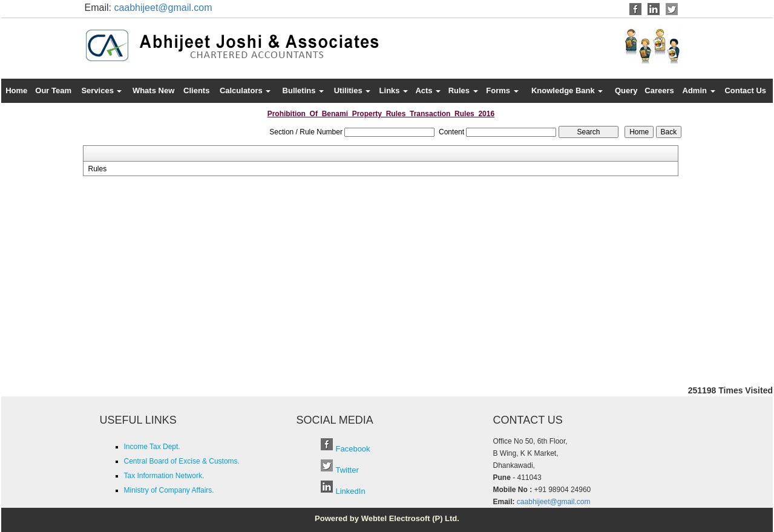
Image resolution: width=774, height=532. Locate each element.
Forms (502, 90)
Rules (463, 90)
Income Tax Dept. (152, 447)
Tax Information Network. (164, 476)
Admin (699, 90)
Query (626, 90)
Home (16, 90)
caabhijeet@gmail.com (163, 8)
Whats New (153, 90)
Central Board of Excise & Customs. (182, 461)
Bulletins (303, 90)
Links (394, 90)
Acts (428, 90)
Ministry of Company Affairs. (169, 490)
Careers (659, 90)
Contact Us (745, 90)
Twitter (347, 470)
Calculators (245, 90)
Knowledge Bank (567, 90)
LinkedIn (351, 491)
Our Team (53, 90)
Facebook (353, 449)
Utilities (353, 90)
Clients (196, 90)
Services (101, 90)
